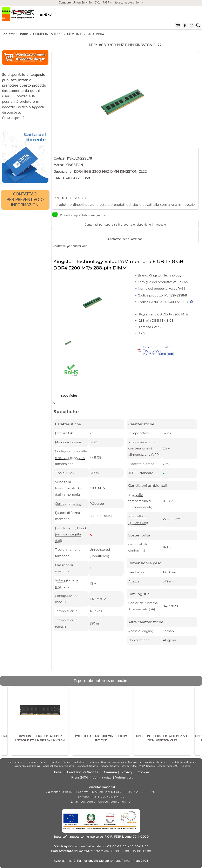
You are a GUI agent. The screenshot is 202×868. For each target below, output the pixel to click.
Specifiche (69, 396)
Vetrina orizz (102, 777)
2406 (79, 777)
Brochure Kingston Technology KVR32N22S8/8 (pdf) (159, 350)
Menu (46, 15)
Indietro (9, 34)
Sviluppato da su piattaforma (101, 861)
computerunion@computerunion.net (106, 802)
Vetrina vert (124, 777)
